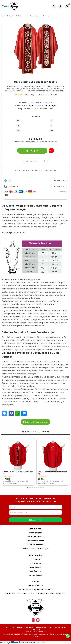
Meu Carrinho (35, 571)
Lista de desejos (35, 575)
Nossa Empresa (35, 533)
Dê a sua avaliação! (48, 95)
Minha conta (35, 563)
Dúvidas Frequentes (35, 541)
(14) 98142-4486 (35, 586)
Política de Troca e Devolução (35, 549)
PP (18, 121)
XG (51, 131)
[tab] (35, 181)
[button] (28, 488)
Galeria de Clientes (35, 537)
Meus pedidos (35, 567)
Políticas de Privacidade (36, 545)
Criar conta (36, 559)
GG (18, 131)
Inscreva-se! (36, 520)
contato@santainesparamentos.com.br (36, 590)
